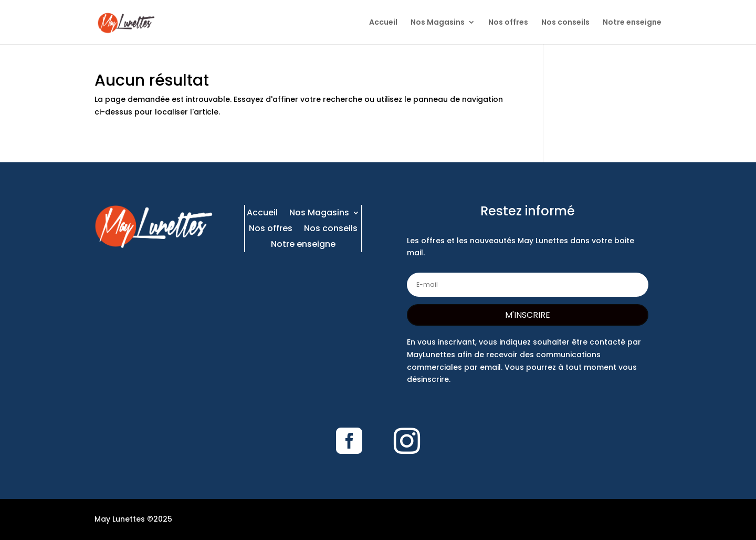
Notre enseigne (632, 23)
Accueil (383, 23)
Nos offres (508, 23)
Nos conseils (565, 23)
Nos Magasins (438, 23)
